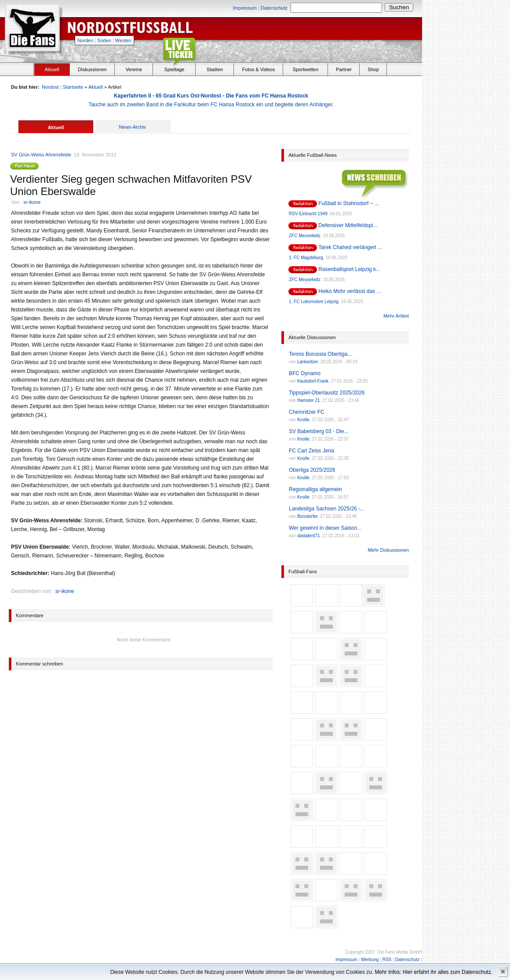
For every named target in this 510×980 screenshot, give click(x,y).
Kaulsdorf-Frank (313, 381)
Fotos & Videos (259, 69)
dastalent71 (309, 536)
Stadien (215, 69)
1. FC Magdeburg (306, 258)
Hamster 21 (309, 400)
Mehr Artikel (396, 316)
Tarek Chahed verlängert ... (350, 247)
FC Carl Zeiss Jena (311, 451)
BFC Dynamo (305, 373)
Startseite (73, 87)
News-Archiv (133, 127)
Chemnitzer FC (307, 412)
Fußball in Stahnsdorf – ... (348, 203)
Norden (85, 40)
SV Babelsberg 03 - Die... (319, 431)
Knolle (303, 420)
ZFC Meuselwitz (305, 236)
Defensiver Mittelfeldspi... (348, 225)
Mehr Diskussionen (388, 550)
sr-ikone (32, 202)
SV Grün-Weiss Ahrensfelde (41, 155)
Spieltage (175, 69)
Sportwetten (306, 69)
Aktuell (52, 69)
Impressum (244, 8)
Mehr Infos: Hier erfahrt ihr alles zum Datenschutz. (434, 972)
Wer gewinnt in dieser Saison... (325, 528)
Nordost (50, 87)
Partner (344, 69)
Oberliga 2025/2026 (312, 470)
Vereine (134, 69)
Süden (104, 40)
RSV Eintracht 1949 (308, 214)
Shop (373, 69)
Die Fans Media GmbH (400, 952)
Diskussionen (92, 69)
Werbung (370, 960)
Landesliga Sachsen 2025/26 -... (327, 509)
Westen (123, 40)
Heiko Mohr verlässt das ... (350, 291)
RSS (387, 960)
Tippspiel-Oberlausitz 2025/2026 (327, 393)
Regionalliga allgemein (315, 489)
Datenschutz (274, 8)
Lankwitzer (308, 362)
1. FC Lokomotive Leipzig (314, 302)
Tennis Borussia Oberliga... (320, 354)
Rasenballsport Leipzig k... (349, 269)
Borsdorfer (307, 516)
